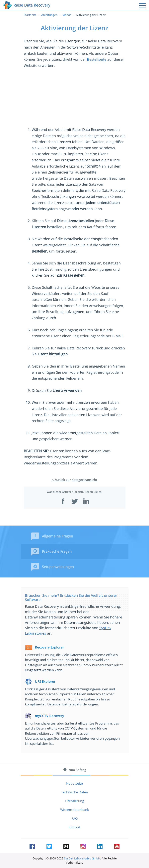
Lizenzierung (75, 801)
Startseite (30, 15)
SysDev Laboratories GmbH (82, 858)
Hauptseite (74, 783)
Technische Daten (75, 792)
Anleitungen (49, 15)
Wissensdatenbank (74, 810)
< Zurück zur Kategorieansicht (74, 480)
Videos (67, 15)
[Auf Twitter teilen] (75, 501)
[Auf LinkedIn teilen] (86, 501)
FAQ (75, 818)
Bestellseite (97, 59)
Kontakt (74, 827)
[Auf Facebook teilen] (63, 501)
